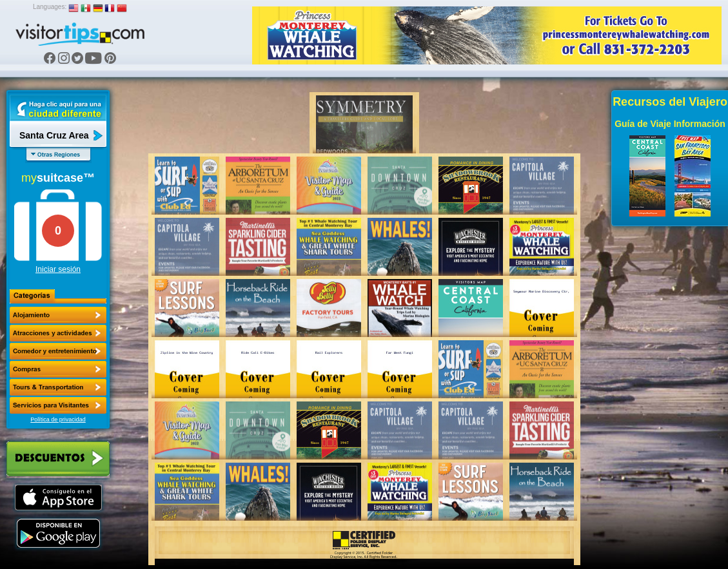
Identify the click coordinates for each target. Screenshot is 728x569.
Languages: (50, 7)
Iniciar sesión (58, 269)
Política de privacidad (58, 420)
